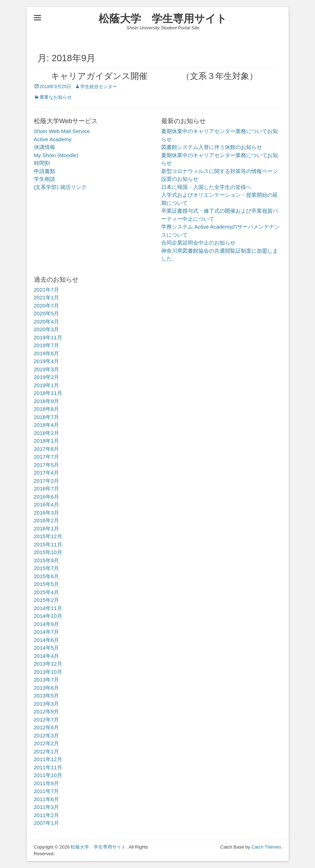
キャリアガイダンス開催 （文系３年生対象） (146, 76)
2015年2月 (47, 600)
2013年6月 (47, 688)
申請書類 (45, 171)
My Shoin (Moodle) (56, 155)
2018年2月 (47, 433)
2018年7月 (47, 417)
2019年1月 (47, 385)
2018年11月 (48, 393)
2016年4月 (47, 504)
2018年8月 (47, 409)
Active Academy (53, 139)
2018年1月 (47, 441)
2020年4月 (47, 321)
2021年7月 (47, 290)
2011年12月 (48, 759)
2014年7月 (47, 632)
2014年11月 (48, 608)
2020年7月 (47, 306)
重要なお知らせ (56, 97)
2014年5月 (47, 648)
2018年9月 (47, 401)
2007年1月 (47, 823)
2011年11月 (48, 767)
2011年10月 (48, 775)
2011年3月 (47, 807)
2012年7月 (47, 720)
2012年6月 (47, 727)
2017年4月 (47, 473)
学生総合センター (99, 87)
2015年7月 (47, 568)
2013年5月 (47, 695)
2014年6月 (47, 640)
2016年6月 (47, 497)
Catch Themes (266, 847)
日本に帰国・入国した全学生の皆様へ (206, 187)
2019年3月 (47, 369)
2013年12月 (48, 664)
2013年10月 (48, 672)
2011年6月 (47, 799)
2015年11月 (48, 544)
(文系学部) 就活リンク (60, 187)
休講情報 (45, 147)
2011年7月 (47, 791)
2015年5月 (47, 584)
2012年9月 (47, 711)
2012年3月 (47, 735)
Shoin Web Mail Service (62, 131)
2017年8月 (47, 449)
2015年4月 (47, 592)
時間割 (42, 163)
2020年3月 (47, 329)
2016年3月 (47, 513)
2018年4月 (47, 425)
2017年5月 (47, 465)
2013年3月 (47, 704)
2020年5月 (47, 313)
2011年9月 (47, 783)
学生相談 (45, 179)
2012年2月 (47, 743)
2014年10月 (48, 616)
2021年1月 (47, 297)
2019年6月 (47, 353)
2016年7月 (47, 488)
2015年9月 (47, 560)
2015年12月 (48, 536)
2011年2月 (47, 815)
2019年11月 (48, 337)
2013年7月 (47, 680)
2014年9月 (47, 624)
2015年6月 (47, 576)
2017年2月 (47, 481)
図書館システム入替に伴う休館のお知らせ (212, 147)
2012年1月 (47, 751)
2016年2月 (47, 520)
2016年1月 (47, 528)
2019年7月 (47, 345)
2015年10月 (48, 552)
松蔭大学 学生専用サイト (163, 19)
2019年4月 (47, 361)
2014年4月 (47, 656)
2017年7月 (47, 457)
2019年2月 (47, 377)
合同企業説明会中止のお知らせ (198, 243)
